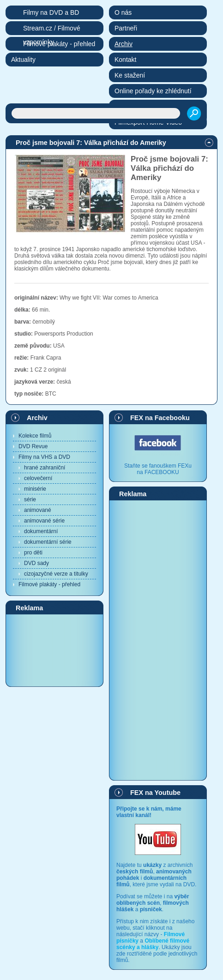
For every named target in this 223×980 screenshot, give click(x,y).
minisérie (35, 489)
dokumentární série (48, 542)
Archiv (37, 418)
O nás (123, 12)
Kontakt (125, 60)
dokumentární (41, 531)
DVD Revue (33, 446)
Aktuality (23, 60)
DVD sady (36, 563)
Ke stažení (130, 75)
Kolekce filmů (35, 436)
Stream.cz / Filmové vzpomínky (52, 30)
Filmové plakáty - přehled (49, 584)
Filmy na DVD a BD (51, 12)
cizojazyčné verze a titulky (56, 574)
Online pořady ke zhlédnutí (153, 91)
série (30, 499)
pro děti (33, 553)
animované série (44, 521)
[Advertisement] (54, 650)
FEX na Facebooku (160, 418)
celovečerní (38, 478)
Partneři (126, 28)
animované (38, 510)
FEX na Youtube (155, 793)
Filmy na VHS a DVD (44, 457)
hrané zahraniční (45, 468)
